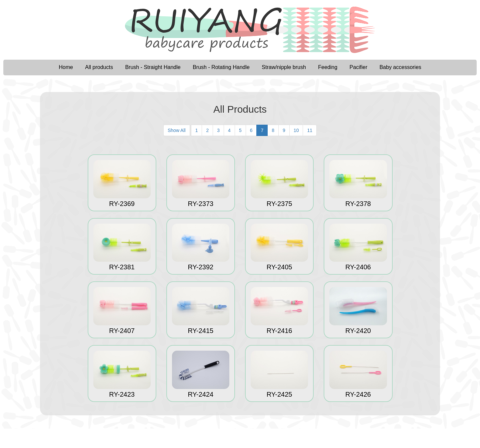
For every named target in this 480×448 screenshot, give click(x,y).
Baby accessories (400, 67)
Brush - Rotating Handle (221, 67)
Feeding (328, 67)
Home (66, 67)
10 (296, 130)
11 (310, 130)
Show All (177, 130)
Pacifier (358, 67)
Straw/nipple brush (284, 67)
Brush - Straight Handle (153, 67)
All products (99, 67)
